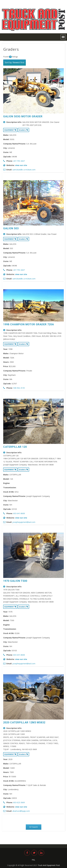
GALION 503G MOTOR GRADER (23, 116)
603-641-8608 (19, 513)
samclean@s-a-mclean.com (24, 170)
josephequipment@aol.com (24, 522)
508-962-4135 (19, 388)
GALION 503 (11, 228)
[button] (63, 37)
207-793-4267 (19, 161)
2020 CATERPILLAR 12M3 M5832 (24, 722)
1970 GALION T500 (15, 581)
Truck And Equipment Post (49, 865)
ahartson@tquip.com (21, 811)
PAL (33, 860)
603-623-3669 (19, 802)
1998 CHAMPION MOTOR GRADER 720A (29, 324)
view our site (21, 165)
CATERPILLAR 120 (15, 447)
